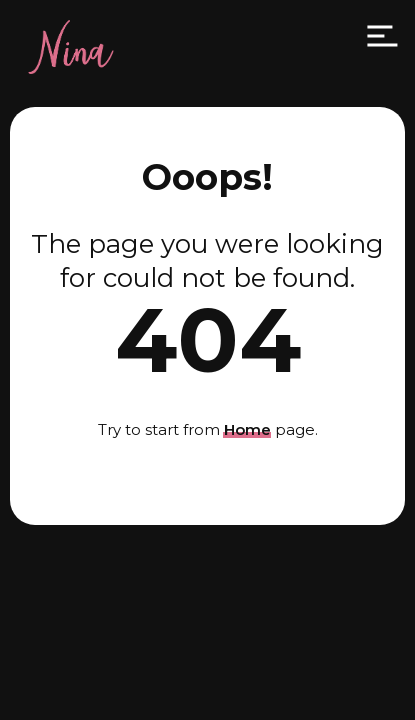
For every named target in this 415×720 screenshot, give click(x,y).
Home (247, 429)
